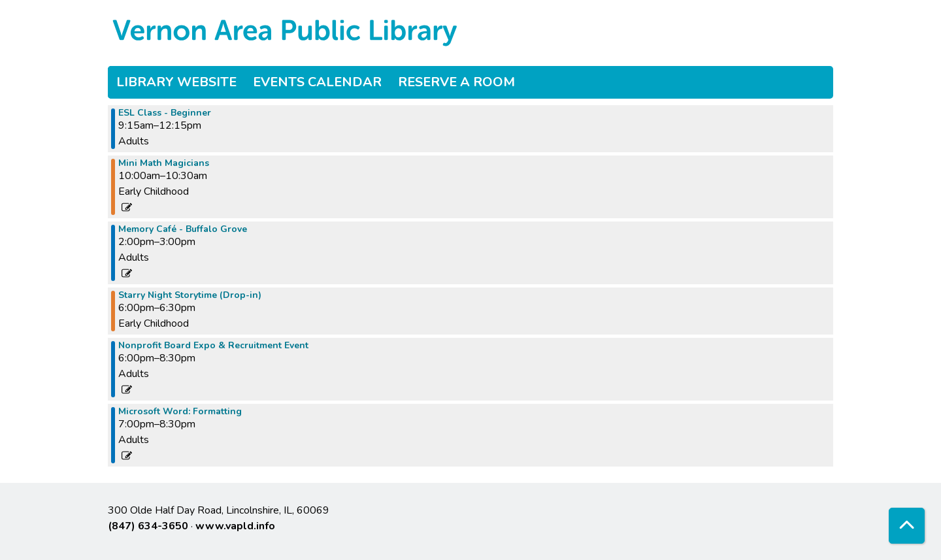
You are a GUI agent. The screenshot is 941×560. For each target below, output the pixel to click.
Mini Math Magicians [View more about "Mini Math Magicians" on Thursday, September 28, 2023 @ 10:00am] (164, 163)
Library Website (176, 82)
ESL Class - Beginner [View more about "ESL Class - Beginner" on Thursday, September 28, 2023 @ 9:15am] (165, 113)
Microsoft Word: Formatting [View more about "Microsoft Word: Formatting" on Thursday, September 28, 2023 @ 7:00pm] (180, 412)
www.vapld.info (235, 526)
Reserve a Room (456, 82)
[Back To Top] (907, 526)
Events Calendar (317, 82)
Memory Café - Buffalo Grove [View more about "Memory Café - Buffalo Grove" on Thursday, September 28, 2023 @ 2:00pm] (183, 229)
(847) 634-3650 (148, 526)
